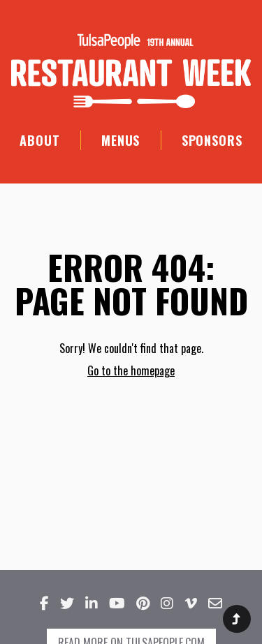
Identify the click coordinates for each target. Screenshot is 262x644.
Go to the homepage (131, 370)
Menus (121, 140)
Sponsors (212, 140)
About (40, 140)
